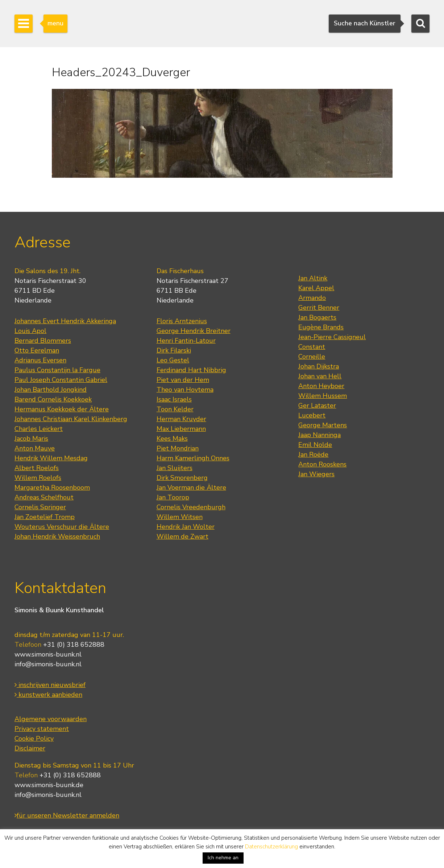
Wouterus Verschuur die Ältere (62, 527)
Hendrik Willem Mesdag (51, 458)
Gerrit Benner (319, 308)
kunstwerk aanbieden (48, 695)
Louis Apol (30, 331)
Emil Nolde (315, 445)
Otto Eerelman (37, 350)
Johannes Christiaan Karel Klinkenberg (71, 419)
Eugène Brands (321, 327)
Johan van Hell (320, 376)
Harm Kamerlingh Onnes (193, 458)
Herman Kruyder (181, 419)
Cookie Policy (34, 739)
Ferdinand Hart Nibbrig (191, 370)
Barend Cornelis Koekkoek (53, 399)
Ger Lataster (317, 406)
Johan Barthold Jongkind (51, 390)
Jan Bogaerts (317, 317)
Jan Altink (313, 278)
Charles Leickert (39, 429)
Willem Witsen (180, 517)
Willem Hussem (323, 396)
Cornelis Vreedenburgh (191, 507)
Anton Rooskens (322, 464)
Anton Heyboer (321, 386)
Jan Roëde (313, 454)
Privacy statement (42, 729)
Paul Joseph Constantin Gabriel (61, 380)
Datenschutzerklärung (271, 847)
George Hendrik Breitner (194, 331)
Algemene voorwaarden (51, 719)
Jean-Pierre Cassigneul (332, 337)
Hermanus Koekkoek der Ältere (62, 409)
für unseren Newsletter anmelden (67, 815)
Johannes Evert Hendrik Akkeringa (65, 321)
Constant (312, 347)
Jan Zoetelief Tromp (45, 517)
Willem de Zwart (182, 536)
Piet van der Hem (183, 380)
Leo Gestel (173, 360)
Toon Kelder (175, 409)
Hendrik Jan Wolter (186, 527)
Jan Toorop (173, 497)
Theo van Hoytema (185, 390)
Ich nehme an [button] (223, 858)
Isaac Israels (174, 399)
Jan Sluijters (175, 468)
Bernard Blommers (43, 341)
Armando (312, 298)
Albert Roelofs (37, 468)
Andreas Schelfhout (44, 497)
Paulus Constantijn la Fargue (57, 370)
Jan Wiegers (316, 474)
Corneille (312, 357)
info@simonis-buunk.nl (48, 664)
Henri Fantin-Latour (186, 341)
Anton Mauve (35, 448)
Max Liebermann (181, 429)
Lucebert (312, 415)
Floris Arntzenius (182, 321)
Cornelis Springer (40, 507)
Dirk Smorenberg (182, 478)
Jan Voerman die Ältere (191, 488)
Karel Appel (316, 288)
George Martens (323, 425)
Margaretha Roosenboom (52, 488)
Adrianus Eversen (40, 360)
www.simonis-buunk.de (49, 785)
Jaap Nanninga (319, 435)
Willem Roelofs (38, 478)
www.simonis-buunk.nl (48, 654)
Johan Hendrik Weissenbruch (57, 536)
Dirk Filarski (174, 350)
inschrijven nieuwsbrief (50, 685)
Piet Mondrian (178, 448)
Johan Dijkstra (319, 366)
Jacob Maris (31, 439)
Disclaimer (30, 748)
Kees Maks (172, 439)
